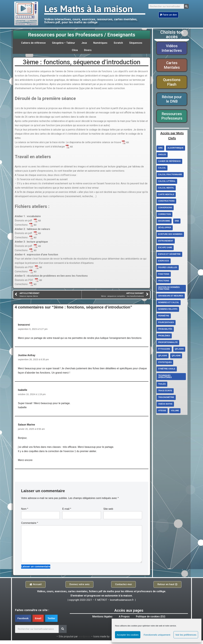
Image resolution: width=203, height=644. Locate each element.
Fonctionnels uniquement (157, 635)
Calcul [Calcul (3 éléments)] (162, 168)
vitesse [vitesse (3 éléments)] (162, 412)
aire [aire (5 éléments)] (160, 148)
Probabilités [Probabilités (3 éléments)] (165, 330)
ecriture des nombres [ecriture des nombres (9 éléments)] (170, 235)
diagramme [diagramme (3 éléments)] (164, 222)
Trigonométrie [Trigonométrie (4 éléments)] (166, 398)
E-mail (67, 512)
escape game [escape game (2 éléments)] (165, 248)
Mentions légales (102, 620)
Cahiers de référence (33, 43)
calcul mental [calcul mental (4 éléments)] (166, 188)
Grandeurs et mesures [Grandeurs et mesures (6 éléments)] (171, 297)
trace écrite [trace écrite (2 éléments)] (165, 392)
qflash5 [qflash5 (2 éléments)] (163, 356)
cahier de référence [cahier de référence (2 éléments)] (169, 162)
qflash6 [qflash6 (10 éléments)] (176, 356)
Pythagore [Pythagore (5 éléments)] (164, 350)
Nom (25, 512)
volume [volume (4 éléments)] (175, 412)
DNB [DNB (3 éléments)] (177, 222)
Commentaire (30, 526)
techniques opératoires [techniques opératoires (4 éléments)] (165, 377)
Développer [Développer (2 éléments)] (165, 228)
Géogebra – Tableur (64, 43)
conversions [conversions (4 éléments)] (165, 208)
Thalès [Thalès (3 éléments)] (162, 385)
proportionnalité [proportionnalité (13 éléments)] (168, 343)
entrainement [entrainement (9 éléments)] (166, 241)
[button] (169, 15)
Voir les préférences (186, 635)
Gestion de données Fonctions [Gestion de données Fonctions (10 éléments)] (169, 289)
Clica (75, 50)
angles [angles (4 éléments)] (162, 155)
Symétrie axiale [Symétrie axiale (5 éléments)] (167, 370)
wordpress (84, 640)
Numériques (101, 43)
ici (128, 143)
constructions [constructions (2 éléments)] (166, 202)
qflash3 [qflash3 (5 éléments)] (179, 350)
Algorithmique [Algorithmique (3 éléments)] (176, 148)
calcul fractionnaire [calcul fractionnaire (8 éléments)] (170, 175)
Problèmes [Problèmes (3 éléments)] (164, 336)
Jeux (85, 43)
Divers (88, 50)
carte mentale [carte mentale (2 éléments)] (166, 195)
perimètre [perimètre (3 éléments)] (164, 317)
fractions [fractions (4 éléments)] (164, 281)
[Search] (186, 6)
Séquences (137, 43)
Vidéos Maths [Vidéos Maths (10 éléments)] (165, 405)
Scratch (119, 43)
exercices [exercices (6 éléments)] (164, 261)
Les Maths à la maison (88, 9)
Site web (108, 512)
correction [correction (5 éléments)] (165, 215)
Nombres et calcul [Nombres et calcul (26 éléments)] (169, 303)
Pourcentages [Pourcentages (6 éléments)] (166, 323)
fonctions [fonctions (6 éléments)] (164, 275)
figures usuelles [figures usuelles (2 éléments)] (168, 268)
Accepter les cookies (128, 635)
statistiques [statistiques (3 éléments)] (165, 363)
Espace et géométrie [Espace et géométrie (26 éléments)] (169, 255)
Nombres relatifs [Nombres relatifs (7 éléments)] (168, 310)
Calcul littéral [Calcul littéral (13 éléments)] (167, 182)
